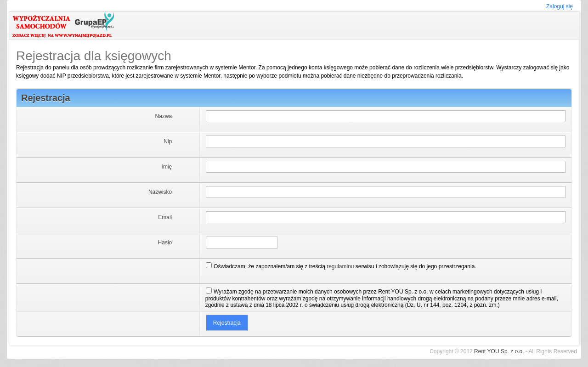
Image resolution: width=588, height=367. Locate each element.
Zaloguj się (560, 6)
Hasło (165, 243)
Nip (168, 141)
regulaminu (340, 266)
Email (165, 217)
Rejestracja (46, 98)
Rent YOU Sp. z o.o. (499, 351)
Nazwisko (160, 192)
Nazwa (164, 116)
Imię (167, 167)
